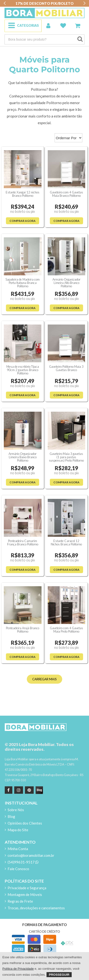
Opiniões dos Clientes (25, 823)
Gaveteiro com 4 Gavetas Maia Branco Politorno (66, 194)
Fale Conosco (18, 869)
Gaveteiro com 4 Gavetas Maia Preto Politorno (66, 630)
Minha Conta (18, 849)
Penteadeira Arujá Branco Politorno (23, 630)
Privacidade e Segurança (27, 888)
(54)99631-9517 (23, 862)
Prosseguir (59, 975)
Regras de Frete (20, 901)
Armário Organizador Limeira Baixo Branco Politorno (23, 457)
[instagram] (18, 790)
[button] (5, 3)
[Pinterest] (29, 790)
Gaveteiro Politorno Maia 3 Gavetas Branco (66, 368)
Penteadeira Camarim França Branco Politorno (23, 543)
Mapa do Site (18, 830)
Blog (11, 816)
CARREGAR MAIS (44, 679)
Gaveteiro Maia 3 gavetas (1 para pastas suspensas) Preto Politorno (66, 457)
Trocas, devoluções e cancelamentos (36, 908)
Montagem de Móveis (25, 895)
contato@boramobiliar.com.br (31, 855)
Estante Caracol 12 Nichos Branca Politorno (66, 543)
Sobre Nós (16, 810)
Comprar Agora (23, 221)
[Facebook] (9, 790)
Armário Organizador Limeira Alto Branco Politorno (66, 283)
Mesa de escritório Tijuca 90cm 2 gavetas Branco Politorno (23, 370)
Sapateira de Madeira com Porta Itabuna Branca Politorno (23, 283)
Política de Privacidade (18, 969)
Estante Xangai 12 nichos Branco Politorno (23, 194)
